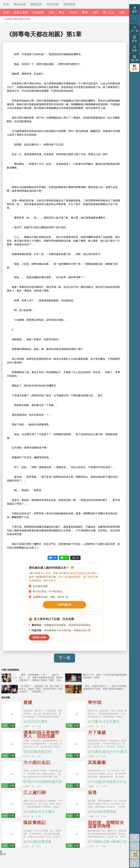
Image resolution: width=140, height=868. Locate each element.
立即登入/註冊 (42, 641)
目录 (135, 39)
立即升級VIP (65, 606)
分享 (135, 48)
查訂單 (135, 58)
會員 (135, 68)
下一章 (65, 662)
